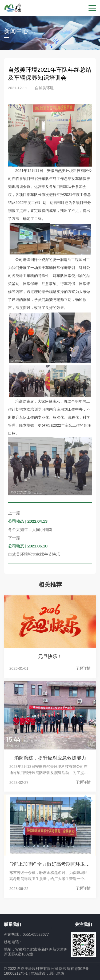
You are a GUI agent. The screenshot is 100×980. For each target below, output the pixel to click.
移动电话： (13, 942)
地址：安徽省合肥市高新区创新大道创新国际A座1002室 (36, 952)
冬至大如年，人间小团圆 (30, 529)
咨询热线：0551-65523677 (26, 934)
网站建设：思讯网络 (47, 973)
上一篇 (14, 513)
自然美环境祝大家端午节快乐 (34, 554)
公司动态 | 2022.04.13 (28, 521)
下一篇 (14, 538)
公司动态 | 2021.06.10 (28, 546)
